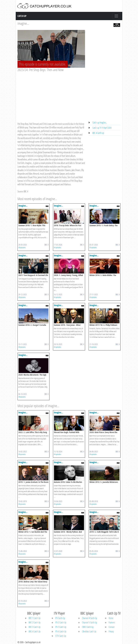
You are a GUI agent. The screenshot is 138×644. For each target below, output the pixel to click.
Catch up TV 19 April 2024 (102, 128)
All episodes (22, 247)
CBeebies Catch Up (89, 631)
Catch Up (22, 16)
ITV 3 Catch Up (61, 627)
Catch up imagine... (100, 123)
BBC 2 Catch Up (35, 623)
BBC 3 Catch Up (35, 627)
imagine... (23, 23)
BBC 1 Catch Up (35, 618)
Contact (112, 627)
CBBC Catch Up (88, 627)
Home (111, 618)
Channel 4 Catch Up (89, 618)
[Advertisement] (51, 94)
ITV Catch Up (60, 618)
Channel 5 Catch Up (89, 623)
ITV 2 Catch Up (61, 623)
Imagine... (23, 206)
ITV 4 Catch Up (61, 631)
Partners (112, 623)
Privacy (111, 631)
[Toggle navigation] (116, 16)
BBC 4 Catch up (98, 133)
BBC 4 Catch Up (35, 631)
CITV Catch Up (61, 636)
